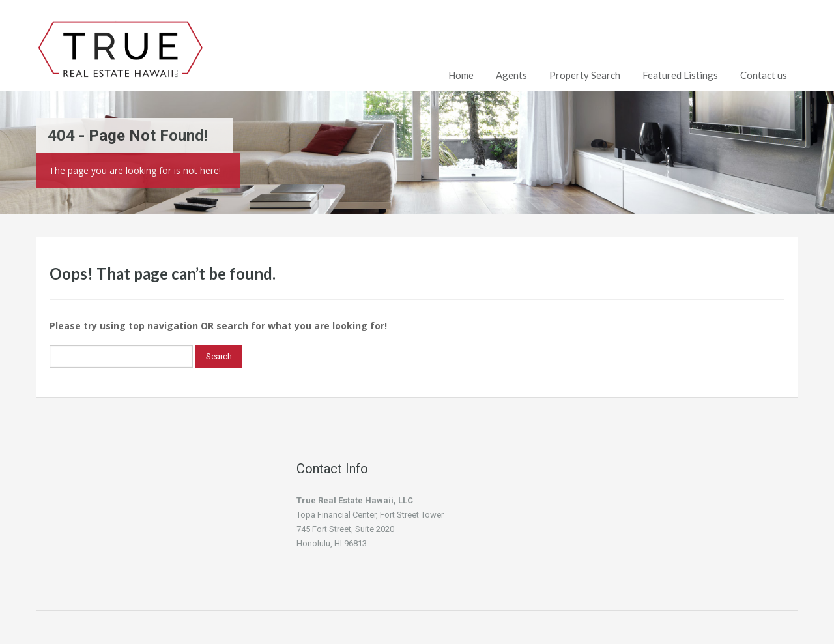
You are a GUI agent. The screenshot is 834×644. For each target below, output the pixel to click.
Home (461, 75)
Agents (511, 75)
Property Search (585, 75)
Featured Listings (680, 75)
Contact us (764, 75)
